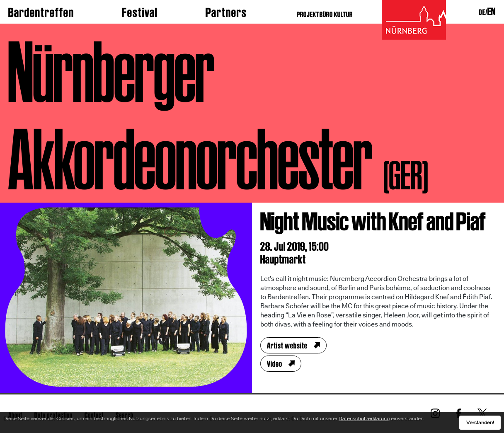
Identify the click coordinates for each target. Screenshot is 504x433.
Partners (226, 12)
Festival (140, 12)
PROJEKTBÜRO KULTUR (325, 14)
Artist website (287, 346)
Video (275, 364)
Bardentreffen (41, 12)
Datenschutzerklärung (364, 418)
